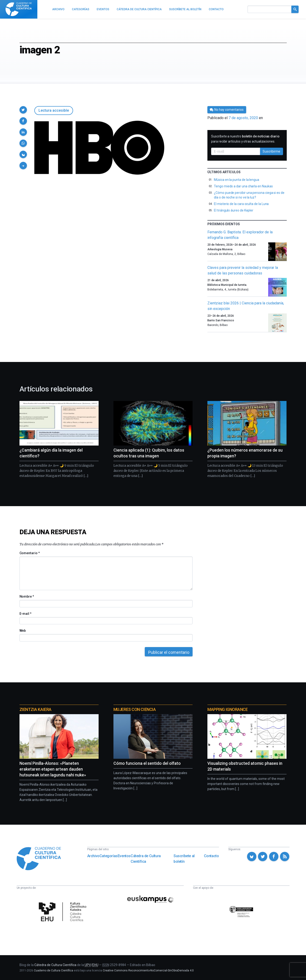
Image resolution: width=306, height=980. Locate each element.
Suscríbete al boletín (184, 859)
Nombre (27, 596)
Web (23, 631)
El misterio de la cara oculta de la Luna (241, 204)
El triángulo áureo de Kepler (234, 210)
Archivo (93, 856)
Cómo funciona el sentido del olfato (147, 763)
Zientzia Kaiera (35, 709)
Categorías (109, 856)
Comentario (30, 553)
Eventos (124, 856)
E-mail (25, 614)
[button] (23, 110)
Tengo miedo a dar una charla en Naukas (243, 186)
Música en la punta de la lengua (237, 180)
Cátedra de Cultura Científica (146, 859)
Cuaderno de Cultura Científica (53, 970)
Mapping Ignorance (227, 709)
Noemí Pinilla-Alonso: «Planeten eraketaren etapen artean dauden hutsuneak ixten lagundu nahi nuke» (53, 769)
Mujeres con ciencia (135, 709)
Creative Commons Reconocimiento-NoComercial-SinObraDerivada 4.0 (148, 970)
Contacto (211, 856)
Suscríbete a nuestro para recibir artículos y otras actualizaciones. (245, 139)
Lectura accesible (54, 110)
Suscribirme (271, 151)
